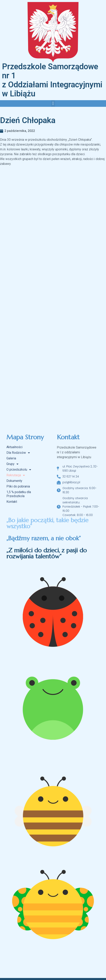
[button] (53, 104)
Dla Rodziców (18, 453)
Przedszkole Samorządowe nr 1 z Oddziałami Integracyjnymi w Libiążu (52, 80)
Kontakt (12, 502)
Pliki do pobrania (18, 486)
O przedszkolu (19, 470)
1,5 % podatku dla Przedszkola (19, 494)
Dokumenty (14, 481)
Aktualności (14, 447)
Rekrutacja (16, 475)
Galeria (11, 458)
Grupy (12, 464)
